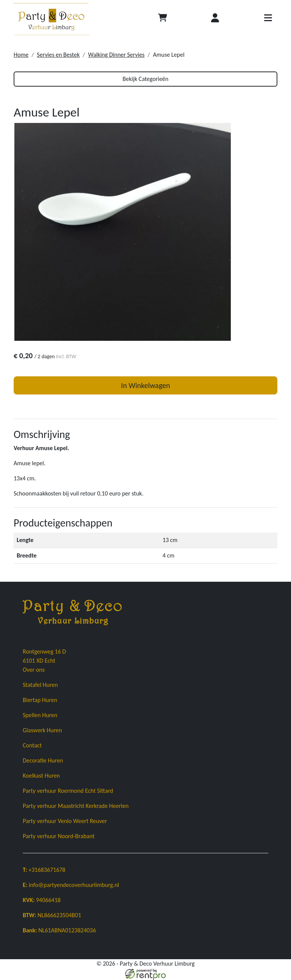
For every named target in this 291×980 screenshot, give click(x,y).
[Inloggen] (215, 19)
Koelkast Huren (41, 776)
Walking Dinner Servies (116, 55)
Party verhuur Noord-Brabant (59, 836)
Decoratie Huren (43, 760)
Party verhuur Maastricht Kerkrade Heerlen (76, 806)
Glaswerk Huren (42, 730)
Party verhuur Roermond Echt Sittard (68, 791)
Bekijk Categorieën (146, 79)
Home (21, 55)
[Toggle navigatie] (268, 19)
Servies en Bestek (58, 55)
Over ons (34, 670)
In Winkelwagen (145, 385)
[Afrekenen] (163, 19)
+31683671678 (44, 870)
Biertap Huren (40, 700)
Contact (32, 745)
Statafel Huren (40, 685)
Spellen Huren (40, 715)
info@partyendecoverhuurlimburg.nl (71, 885)
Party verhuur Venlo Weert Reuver (65, 821)
